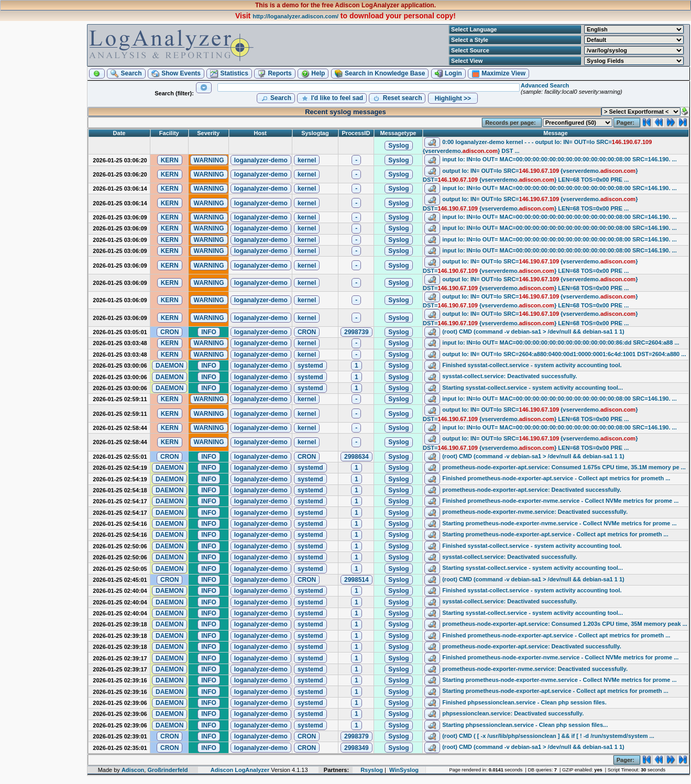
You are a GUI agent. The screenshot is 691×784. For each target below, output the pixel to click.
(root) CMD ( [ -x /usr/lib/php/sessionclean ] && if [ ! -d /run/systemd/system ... (548, 736)
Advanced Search (545, 85)
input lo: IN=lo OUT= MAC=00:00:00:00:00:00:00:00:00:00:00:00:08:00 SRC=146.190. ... (560, 159)
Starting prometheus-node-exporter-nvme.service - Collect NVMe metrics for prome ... (559, 523)
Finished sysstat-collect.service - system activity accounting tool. (532, 365)
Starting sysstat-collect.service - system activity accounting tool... (533, 388)
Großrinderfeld (167, 770)
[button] (97, 74)
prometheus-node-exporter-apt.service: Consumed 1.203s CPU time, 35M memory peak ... (565, 624)
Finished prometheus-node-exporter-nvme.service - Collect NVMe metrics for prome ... (560, 501)
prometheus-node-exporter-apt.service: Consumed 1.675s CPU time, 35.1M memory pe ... (564, 467)
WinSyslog (404, 770)
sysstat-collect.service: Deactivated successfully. (509, 376)
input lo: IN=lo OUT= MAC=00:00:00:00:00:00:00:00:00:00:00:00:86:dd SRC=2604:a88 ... (561, 343)
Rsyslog (372, 770)
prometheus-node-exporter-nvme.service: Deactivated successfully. (535, 512)
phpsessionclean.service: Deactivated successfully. (513, 713)
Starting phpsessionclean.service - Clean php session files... (525, 725)
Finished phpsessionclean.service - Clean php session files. (524, 702)
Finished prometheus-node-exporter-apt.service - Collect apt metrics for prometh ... (556, 478)
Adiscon (133, 770)
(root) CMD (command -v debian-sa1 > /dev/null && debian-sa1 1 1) (533, 332)
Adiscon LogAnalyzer (240, 770)
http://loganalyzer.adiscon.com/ (295, 16)
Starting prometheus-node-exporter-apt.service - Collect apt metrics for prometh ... (555, 534)
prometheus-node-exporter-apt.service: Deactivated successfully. (532, 490)
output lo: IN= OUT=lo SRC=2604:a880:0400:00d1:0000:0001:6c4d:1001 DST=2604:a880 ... (564, 354)
